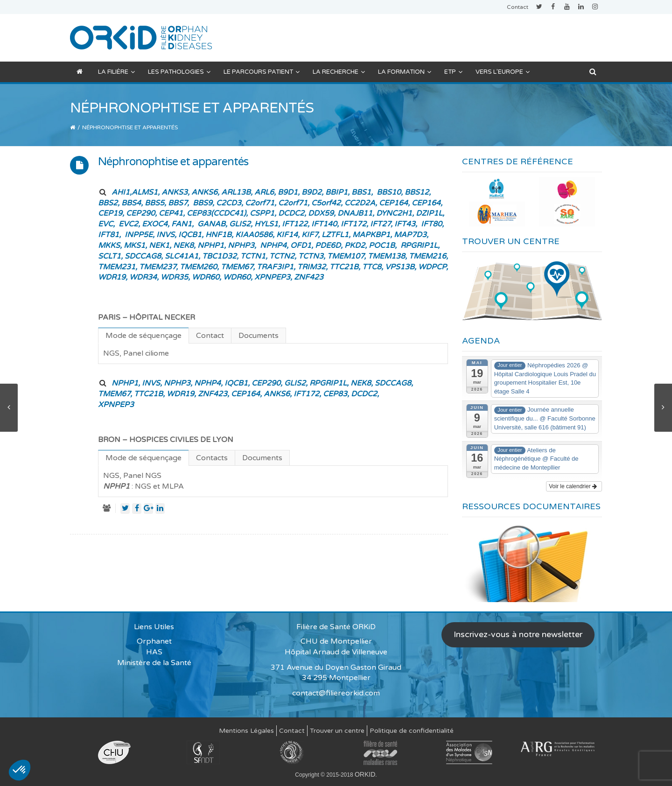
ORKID (365, 774)
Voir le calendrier (573, 486)
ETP (453, 72)
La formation (405, 72)
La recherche (339, 72)
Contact (518, 7)
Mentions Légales (246, 731)
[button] (20, 770)
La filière (116, 72)
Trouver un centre (337, 731)
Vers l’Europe (503, 72)
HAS (154, 652)
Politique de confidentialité (412, 731)
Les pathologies (179, 72)
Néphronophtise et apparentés (173, 162)
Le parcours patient (262, 72)
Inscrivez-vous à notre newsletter (518, 634)
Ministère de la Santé (154, 663)
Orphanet (154, 641)
